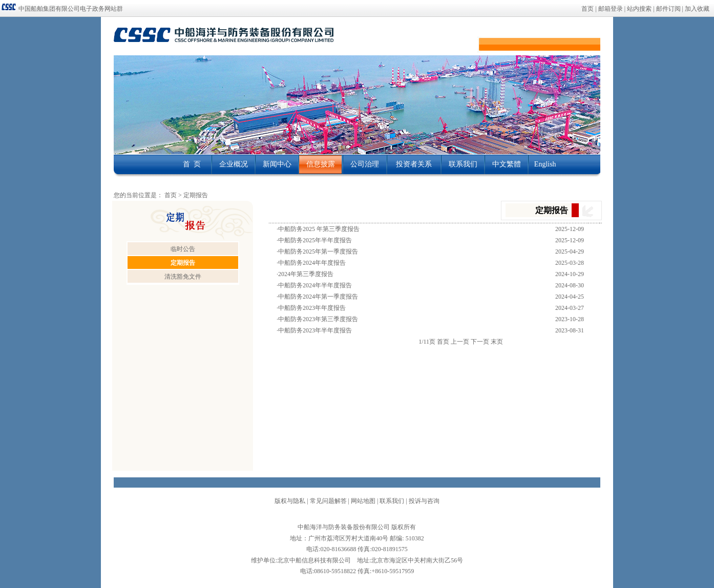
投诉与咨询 (424, 501)
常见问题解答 (328, 501)
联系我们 (392, 501)
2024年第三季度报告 (306, 274)
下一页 (480, 342)
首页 (587, 9)
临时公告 (183, 249)
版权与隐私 (290, 501)
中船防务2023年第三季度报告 (318, 319)
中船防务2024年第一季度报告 (318, 297)
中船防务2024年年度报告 (312, 263)
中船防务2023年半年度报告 (315, 330)
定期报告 (196, 195)
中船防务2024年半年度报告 (315, 285)
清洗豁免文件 (183, 277)
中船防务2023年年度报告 (312, 308)
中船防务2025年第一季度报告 (318, 251)
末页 (497, 342)
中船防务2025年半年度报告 (315, 240)
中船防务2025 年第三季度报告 (319, 229)
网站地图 (363, 501)
